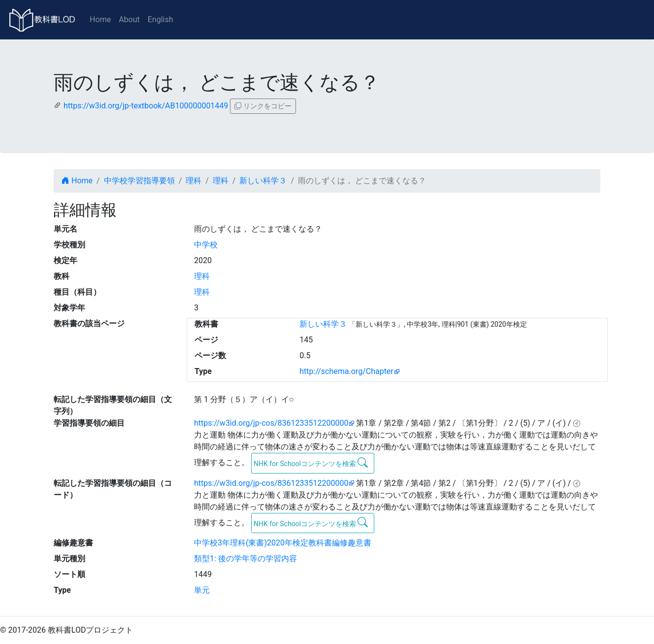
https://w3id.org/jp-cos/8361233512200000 (271, 423)
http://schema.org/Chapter (346, 371)
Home (100, 19)
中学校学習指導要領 (139, 181)
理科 (194, 181)
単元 (202, 590)
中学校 (206, 245)
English (161, 19)
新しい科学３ (263, 181)
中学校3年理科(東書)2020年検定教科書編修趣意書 (283, 543)
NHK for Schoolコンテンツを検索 (311, 463)
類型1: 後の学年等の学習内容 (245, 559)
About (129, 19)
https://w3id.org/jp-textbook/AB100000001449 (146, 106)
